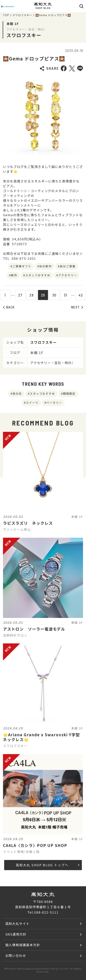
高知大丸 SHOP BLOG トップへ (48, 865)
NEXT (77, 307)
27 (20, 295)
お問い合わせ (16, 956)
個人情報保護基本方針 (23, 945)
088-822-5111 (46, 912)
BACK (9, 307)
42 (81, 295)
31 (66, 295)
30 (54, 295)
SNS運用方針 (16, 934)
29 (43, 295)
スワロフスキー (22, 15)
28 (32, 295)
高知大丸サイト (18, 924)
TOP (6, 15)
